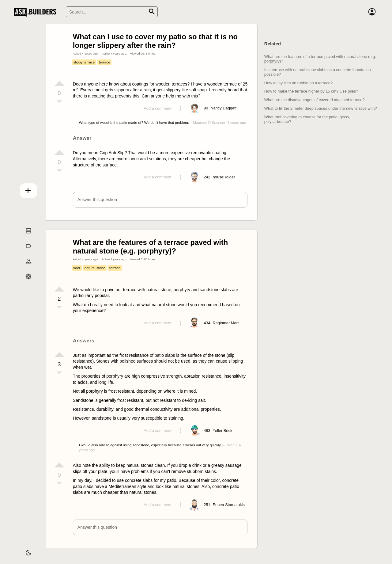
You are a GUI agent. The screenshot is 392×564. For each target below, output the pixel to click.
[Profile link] (223, 108)
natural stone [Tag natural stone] (95, 268)
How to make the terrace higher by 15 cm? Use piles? (311, 91)
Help (25, 283)
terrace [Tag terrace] (105, 62)
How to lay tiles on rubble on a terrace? (298, 83)
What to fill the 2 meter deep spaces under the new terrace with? (321, 108)
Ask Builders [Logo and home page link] (37, 12)
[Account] (372, 12)
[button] (160, 200)
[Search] (112, 12)
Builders (25, 268)
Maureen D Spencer (209, 122)
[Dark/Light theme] (25, 550)
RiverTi (231, 445)
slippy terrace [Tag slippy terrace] (84, 62)
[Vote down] (59, 102)
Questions (25, 237)
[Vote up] (59, 83)
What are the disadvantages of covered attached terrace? (315, 100)
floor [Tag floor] (77, 268)
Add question (25, 189)
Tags (25, 253)
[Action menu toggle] (181, 108)
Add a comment (157, 108)
